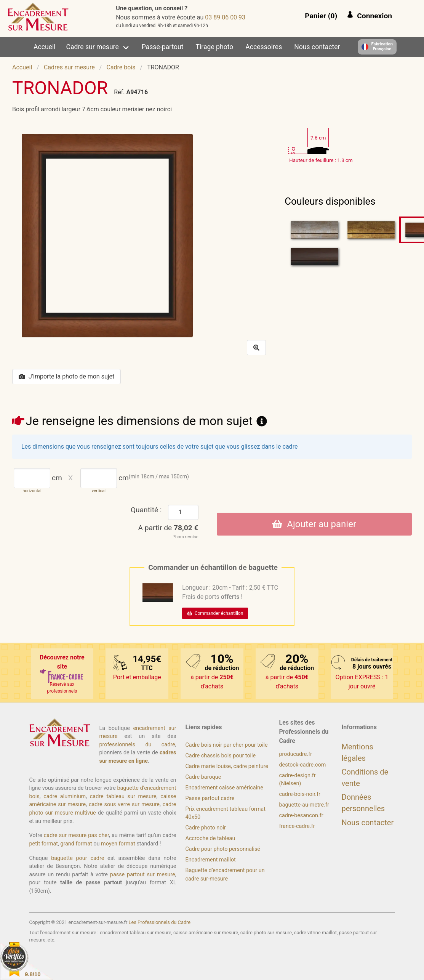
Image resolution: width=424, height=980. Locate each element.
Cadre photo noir (206, 828)
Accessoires (264, 47)
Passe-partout (163, 47)
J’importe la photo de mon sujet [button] (66, 376)
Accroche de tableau (210, 838)
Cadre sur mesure (93, 47)
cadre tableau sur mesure (123, 796)
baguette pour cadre (78, 858)
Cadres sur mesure (69, 67)
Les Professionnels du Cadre (160, 922)
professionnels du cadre (137, 745)
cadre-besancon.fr (301, 816)
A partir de (168, 528)
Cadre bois (121, 67)
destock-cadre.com (303, 765)
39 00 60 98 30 (225, 17)
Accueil (44, 47)
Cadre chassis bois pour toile (221, 756)
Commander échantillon (215, 613)
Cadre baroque (203, 777)
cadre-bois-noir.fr (300, 794)
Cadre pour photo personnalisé (223, 849)
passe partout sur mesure (143, 875)
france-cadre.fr (297, 826)
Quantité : (146, 510)
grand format (76, 844)
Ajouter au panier (314, 524)
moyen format (118, 844)
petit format (44, 844)
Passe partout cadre (210, 798)
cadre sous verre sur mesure (124, 804)
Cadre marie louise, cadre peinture (227, 766)
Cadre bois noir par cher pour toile (227, 745)
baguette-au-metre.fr (304, 805)
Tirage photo (215, 47)
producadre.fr (296, 754)
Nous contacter (317, 47)
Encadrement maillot (211, 860)
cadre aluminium (65, 796)
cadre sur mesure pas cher (76, 835)
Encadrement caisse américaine (224, 788)
